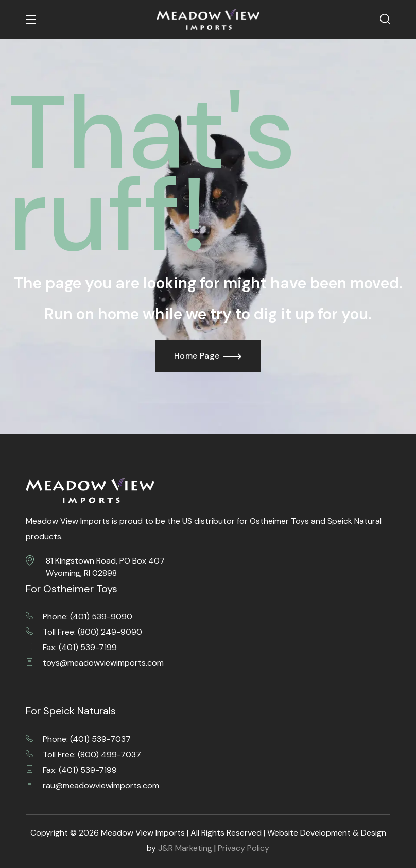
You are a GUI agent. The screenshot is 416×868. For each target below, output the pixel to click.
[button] (385, 20)
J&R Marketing (185, 848)
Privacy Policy (244, 848)
